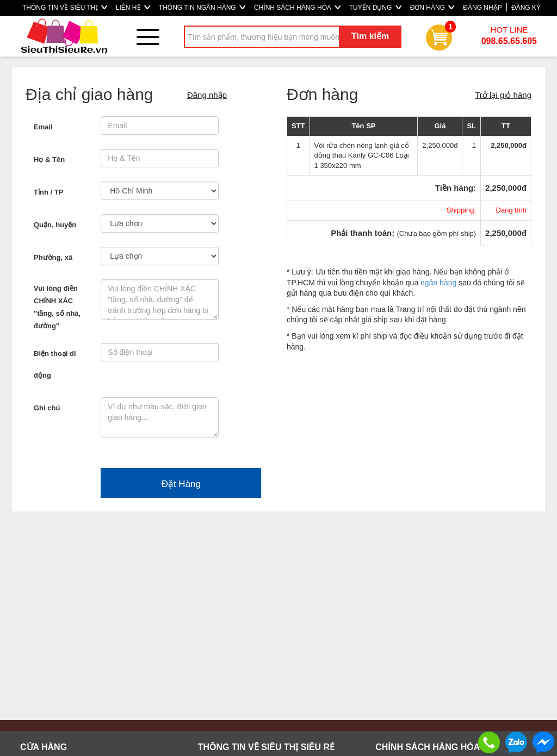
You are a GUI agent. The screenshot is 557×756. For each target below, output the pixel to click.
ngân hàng (438, 283)
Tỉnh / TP (48, 192)
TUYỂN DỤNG (375, 8)
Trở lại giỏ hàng (503, 95)
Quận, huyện (55, 225)
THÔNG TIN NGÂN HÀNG (202, 8)
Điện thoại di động (55, 364)
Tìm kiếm (370, 36)
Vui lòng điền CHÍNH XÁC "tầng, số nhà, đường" (57, 307)
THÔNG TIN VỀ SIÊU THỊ (65, 8)
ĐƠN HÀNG (432, 8)
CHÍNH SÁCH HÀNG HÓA (297, 8)
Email (43, 127)
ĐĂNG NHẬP (482, 8)
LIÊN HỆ (133, 8)
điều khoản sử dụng (448, 336)
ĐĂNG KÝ (526, 8)
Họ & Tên (49, 160)
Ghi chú (47, 408)
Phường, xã (53, 257)
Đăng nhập (207, 95)
